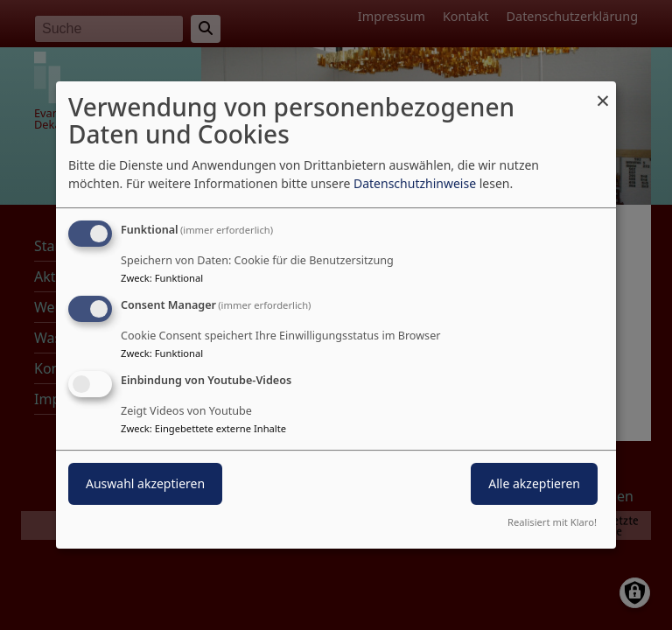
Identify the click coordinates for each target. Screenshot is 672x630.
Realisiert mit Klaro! (552, 522)
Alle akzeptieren (534, 483)
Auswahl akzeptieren (145, 483)
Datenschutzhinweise (415, 183)
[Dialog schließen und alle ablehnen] (603, 92)
